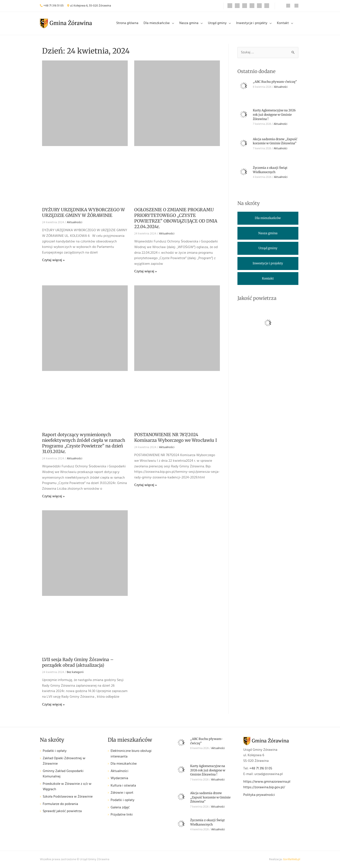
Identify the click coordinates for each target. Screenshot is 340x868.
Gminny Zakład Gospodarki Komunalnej (63, 774)
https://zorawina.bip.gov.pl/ (264, 787)
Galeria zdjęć (120, 808)
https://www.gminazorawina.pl (267, 782)
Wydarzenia (119, 778)
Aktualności (74, 222)
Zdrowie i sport (122, 793)
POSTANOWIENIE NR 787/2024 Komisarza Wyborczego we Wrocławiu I (176, 437)
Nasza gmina (189, 23)
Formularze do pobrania (60, 804)
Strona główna (127, 23)
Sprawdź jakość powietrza (62, 811)
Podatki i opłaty (55, 751)
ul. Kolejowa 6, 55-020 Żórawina (91, 6)
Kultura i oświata (123, 786)
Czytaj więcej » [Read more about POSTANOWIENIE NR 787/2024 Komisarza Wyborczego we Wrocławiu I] (145, 485)
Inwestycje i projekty (252, 23)
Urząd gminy (217, 23)
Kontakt (283, 23)
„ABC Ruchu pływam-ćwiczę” (275, 82)
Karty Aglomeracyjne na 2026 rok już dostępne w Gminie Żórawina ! (274, 115)
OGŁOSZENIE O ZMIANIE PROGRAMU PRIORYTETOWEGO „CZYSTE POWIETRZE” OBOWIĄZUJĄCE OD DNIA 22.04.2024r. (176, 218)
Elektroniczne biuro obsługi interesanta (131, 754)
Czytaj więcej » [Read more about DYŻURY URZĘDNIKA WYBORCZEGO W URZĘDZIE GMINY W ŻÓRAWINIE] (53, 260)
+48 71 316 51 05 (53, 6)
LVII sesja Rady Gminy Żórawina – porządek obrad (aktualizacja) (78, 662)
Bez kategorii (75, 672)
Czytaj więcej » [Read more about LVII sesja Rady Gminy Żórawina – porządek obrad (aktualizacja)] (53, 705)
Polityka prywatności (259, 795)
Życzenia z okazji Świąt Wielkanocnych (270, 170)
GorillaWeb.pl (292, 859)
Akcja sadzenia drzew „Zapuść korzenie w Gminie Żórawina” (275, 141)
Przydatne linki (122, 815)
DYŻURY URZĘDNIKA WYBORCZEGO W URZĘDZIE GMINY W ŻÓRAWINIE (83, 212)
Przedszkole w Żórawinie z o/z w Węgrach (67, 787)
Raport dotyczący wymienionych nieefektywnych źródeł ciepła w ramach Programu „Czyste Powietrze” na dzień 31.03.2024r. (84, 443)
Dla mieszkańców (157, 23)
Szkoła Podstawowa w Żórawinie (68, 797)
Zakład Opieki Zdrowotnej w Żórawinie (64, 761)
